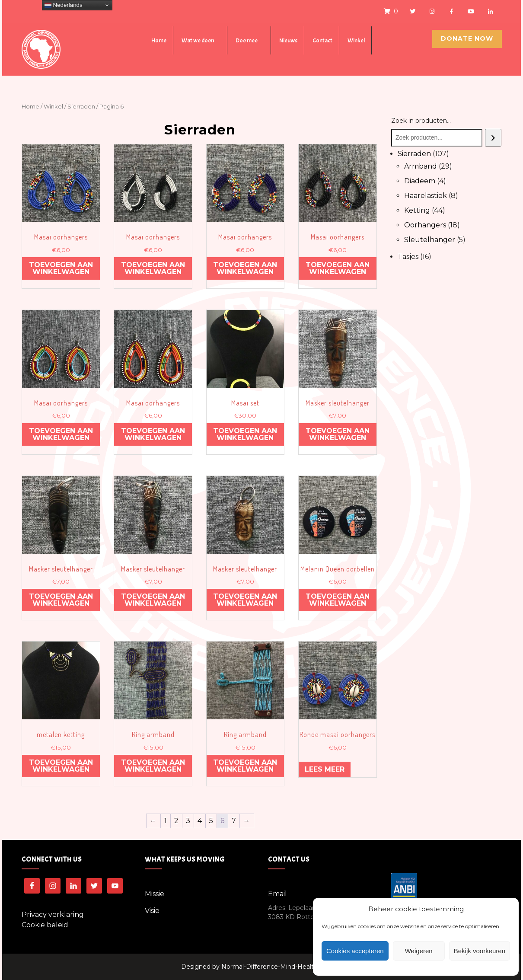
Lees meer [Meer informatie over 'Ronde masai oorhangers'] (325, 769)
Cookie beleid (45, 925)
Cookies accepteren (355, 951)
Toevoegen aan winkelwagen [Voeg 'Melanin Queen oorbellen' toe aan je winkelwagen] (338, 600)
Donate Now (467, 38)
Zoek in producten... (421, 121)
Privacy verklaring (53, 915)
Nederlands (64, 5)
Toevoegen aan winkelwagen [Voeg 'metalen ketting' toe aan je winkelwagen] (61, 766)
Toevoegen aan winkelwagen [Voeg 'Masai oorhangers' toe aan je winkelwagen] (61, 268)
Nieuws (288, 40)
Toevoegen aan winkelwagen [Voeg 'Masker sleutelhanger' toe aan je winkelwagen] (338, 434)
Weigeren (419, 951)
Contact (322, 40)
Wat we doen (198, 40)
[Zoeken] (493, 138)
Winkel (356, 40)
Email (277, 894)
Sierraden (81, 107)
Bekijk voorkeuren (480, 951)
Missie (155, 894)
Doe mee (247, 40)
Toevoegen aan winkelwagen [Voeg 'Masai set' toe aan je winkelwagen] (245, 434)
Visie (152, 911)
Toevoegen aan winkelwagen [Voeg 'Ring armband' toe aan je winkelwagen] (153, 766)
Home (159, 40)
